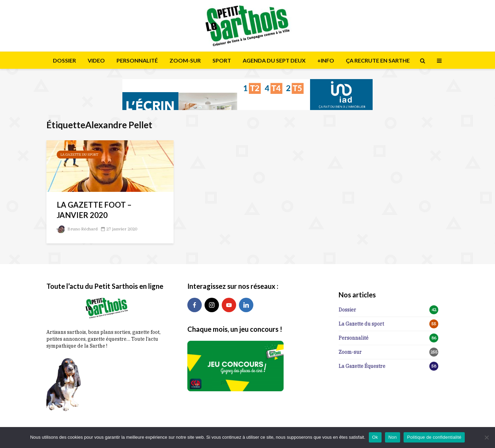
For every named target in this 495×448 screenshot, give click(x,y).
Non (393, 437)
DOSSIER (64, 60)
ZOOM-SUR (185, 60)
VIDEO (96, 60)
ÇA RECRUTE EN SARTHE (378, 60)
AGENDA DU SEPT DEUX (274, 60)
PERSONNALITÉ (137, 60)
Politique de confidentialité (434, 437)
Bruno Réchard (77, 229)
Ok (375, 437)
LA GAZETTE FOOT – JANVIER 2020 (94, 210)
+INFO (326, 60)
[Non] (486, 437)
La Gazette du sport (79, 155)
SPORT (222, 60)
